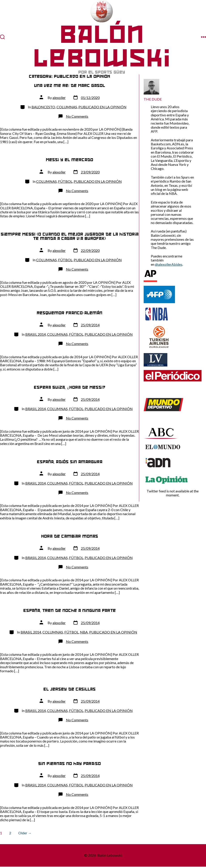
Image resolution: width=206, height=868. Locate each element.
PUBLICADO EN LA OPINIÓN (102, 107)
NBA (84, 632)
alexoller (59, 98)
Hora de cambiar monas (70, 536)
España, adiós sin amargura (70, 462)
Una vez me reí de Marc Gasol (69, 85)
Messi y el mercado (69, 160)
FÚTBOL (65, 181)
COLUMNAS (67, 107)
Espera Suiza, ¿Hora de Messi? (69, 387)
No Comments (77, 116)
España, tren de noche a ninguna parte (69, 610)
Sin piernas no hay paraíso (69, 764)
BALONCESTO (43, 107)
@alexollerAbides (169, 264)
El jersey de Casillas (69, 689)
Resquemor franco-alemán (69, 313)
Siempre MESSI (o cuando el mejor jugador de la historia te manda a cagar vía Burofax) (70, 236)
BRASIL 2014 (36, 334)
